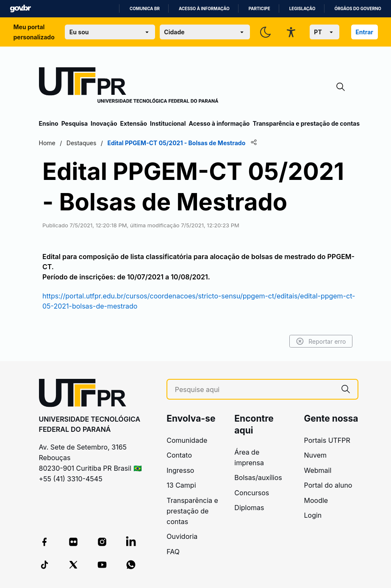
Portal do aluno (328, 485)
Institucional (168, 123)
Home (47, 143)
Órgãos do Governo (358, 9)
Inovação (104, 123)
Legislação (302, 9)
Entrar (364, 32)
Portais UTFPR (327, 440)
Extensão (134, 123)
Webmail (318, 470)
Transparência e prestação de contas (306, 123)
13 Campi (181, 485)
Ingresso (180, 470)
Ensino (49, 123)
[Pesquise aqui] (254, 390)
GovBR (20, 9)
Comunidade (187, 440)
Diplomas (249, 508)
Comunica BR (145, 9)
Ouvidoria (182, 536)
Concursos (252, 493)
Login (313, 515)
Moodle (316, 500)
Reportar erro (321, 341)
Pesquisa (75, 123)
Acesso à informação (204, 9)
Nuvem (316, 455)
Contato (179, 455)
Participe (259, 9)
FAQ (173, 552)
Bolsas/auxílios (258, 478)
